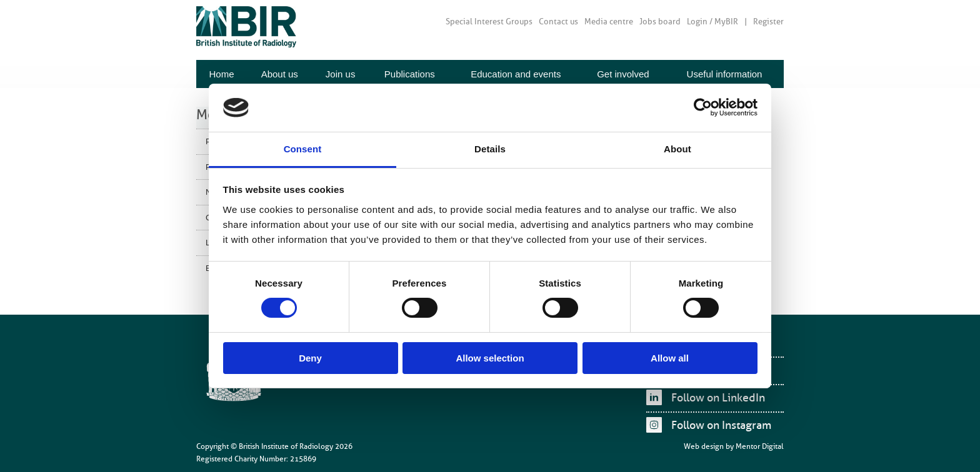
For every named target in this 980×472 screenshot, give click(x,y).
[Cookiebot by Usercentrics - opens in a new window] (703, 107)
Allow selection (490, 358)
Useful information (725, 74)
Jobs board (660, 22)
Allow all (670, 358)
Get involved (623, 74)
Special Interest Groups (489, 22)
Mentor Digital (760, 446)
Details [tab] (490, 149)
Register (768, 22)
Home (221, 74)
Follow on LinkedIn (718, 398)
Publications (410, 74)
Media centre (609, 22)
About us (280, 74)
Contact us (558, 22)
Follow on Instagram (721, 425)
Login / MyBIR (712, 22)
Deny (310, 358)
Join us (341, 74)
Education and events (516, 74)
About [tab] (677, 149)
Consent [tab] (303, 149)
